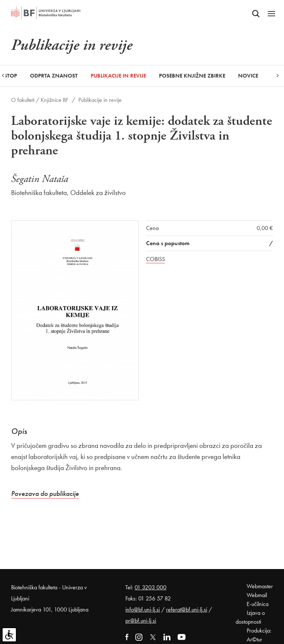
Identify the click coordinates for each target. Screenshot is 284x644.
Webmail (257, 595)
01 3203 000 (151, 587)
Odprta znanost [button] (54, 76)
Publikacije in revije (118, 76)
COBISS (155, 259)
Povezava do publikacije (45, 494)
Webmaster (260, 586)
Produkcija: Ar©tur (259, 635)
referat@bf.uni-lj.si (187, 609)
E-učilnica (258, 604)
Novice (248, 76)
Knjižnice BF (55, 100)
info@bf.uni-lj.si (143, 609)
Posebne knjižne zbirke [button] (192, 76)
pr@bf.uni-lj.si (141, 621)
